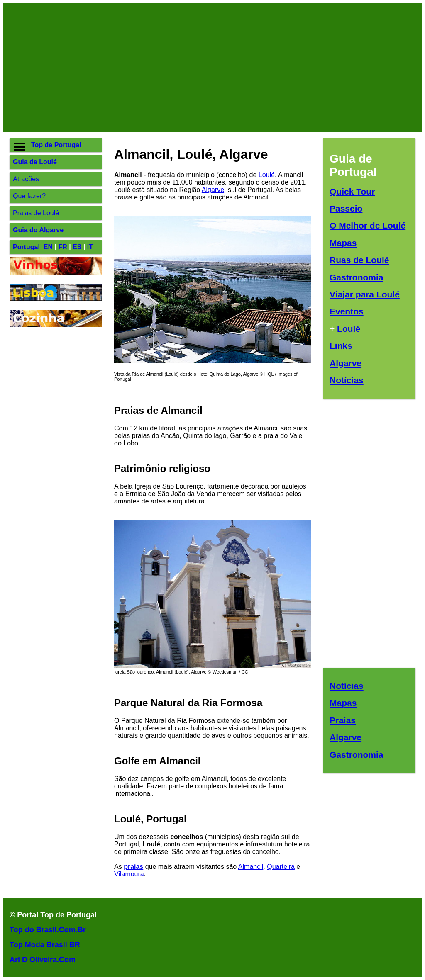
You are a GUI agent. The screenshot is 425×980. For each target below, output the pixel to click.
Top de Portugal (56, 145)
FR (62, 247)
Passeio (346, 208)
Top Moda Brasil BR (45, 945)
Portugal (26, 247)
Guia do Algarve (38, 230)
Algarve (213, 190)
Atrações (26, 179)
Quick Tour (352, 191)
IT (90, 247)
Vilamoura (129, 874)
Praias (343, 720)
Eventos (347, 311)
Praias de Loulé (36, 213)
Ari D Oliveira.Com (43, 960)
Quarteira (281, 867)
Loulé (267, 175)
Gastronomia (357, 277)
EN (48, 247)
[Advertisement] (212, 68)
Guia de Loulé (35, 162)
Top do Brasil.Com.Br (48, 930)
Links (341, 346)
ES (77, 247)
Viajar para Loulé (365, 294)
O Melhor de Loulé (368, 225)
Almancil (251, 867)
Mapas (343, 243)
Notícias (347, 380)
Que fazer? (29, 196)
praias (133, 867)
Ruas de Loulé (359, 260)
